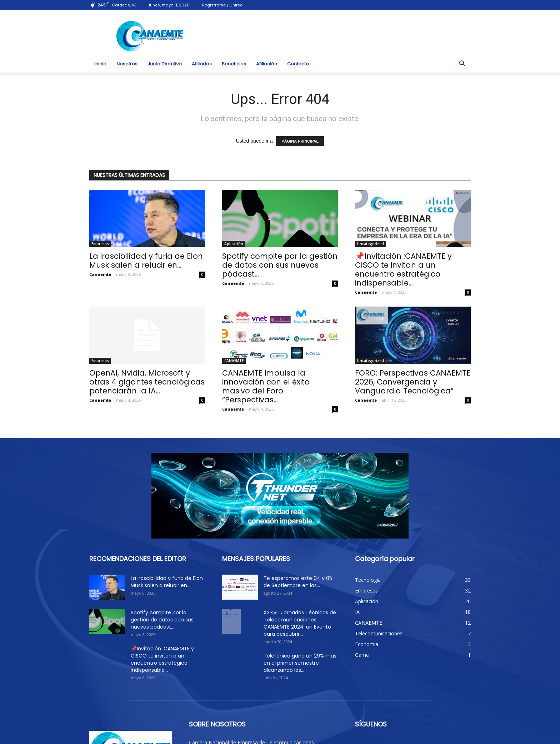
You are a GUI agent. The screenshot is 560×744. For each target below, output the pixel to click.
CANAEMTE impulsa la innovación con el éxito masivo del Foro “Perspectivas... (266, 386)
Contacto (298, 64)
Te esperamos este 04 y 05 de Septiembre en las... (298, 582)
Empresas (100, 244)
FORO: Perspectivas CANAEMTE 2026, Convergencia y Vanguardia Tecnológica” (413, 382)
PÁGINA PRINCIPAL (300, 141)
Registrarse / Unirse (222, 5)
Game (362, 655)
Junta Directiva (165, 64)
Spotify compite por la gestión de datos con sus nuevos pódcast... (280, 265)
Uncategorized (371, 244)
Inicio (100, 64)
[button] (462, 64)
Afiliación (267, 64)
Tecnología (368, 580)
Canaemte (100, 274)
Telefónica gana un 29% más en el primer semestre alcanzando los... (300, 663)
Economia (367, 644)
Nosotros (127, 64)
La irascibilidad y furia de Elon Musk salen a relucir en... (146, 261)
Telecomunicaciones (379, 633)
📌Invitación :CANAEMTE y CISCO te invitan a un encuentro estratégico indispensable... (403, 269)
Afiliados (202, 64)
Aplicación (234, 244)
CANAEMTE (234, 361)
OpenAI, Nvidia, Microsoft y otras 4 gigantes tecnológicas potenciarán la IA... (147, 382)
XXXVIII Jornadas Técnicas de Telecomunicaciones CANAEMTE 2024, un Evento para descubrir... (300, 623)
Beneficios (234, 64)
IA (357, 612)
